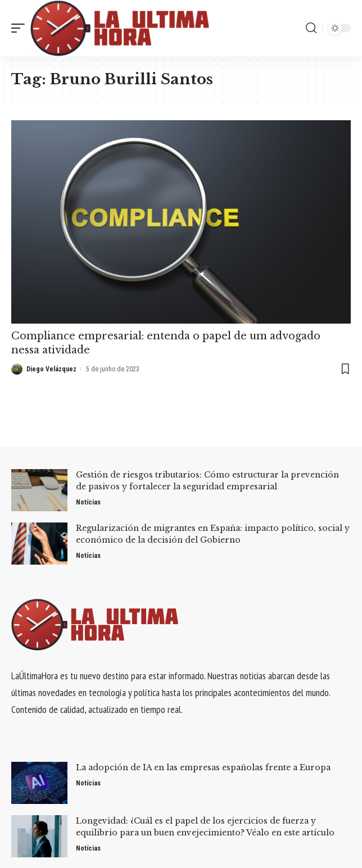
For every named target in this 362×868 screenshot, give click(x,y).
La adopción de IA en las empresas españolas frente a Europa (203, 767)
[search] (311, 28)
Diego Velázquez (51, 369)
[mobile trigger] (21, 28)
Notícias (88, 502)
